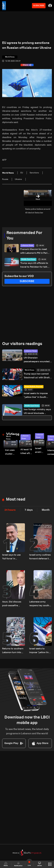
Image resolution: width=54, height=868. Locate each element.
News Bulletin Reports (34, 387)
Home (6, 864)
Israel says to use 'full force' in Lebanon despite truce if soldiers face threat (13, 557)
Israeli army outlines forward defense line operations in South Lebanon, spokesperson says (40, 557)
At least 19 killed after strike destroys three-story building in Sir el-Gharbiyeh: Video (26, 452)
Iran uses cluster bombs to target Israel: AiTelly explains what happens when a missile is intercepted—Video (11, 452)
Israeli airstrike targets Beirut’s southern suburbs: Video (40, 451)
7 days (29, 510)
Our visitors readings (22, 344)
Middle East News (28, 259)
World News (30, 370)
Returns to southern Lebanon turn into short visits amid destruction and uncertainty (13, 651)
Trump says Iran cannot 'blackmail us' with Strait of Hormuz (37, 376)
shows (40, 864)
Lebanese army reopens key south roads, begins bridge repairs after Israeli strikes (40, 604)
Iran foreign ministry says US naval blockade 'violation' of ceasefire (37, 412)
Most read (16, 499)
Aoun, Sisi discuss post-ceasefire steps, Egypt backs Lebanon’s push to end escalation (12, 604)
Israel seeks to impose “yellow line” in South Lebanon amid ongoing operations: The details (36, 396)
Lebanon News (27, 246)
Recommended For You (24, 236)
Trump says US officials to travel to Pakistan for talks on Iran (34, 265)
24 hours (10, 510)
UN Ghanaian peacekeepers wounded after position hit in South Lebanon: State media (37, 360)
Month (46, 510)
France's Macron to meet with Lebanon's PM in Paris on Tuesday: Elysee (34, 252)
